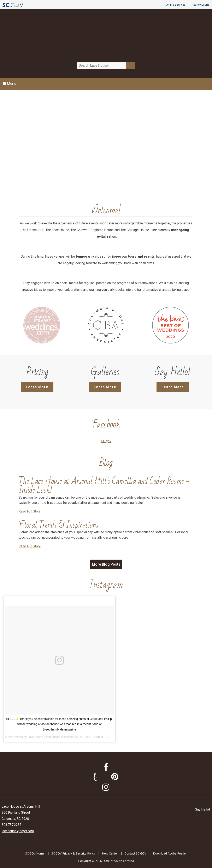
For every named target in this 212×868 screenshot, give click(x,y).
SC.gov (106, 441)
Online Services (176, 5)
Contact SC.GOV (135, 854)
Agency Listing (201, 5)
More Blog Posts (106, 564)
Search (131, 66)
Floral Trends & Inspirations (58, 525)
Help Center (110, 854)
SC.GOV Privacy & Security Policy (73, 854)
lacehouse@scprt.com (18, 831)
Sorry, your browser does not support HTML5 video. (106, 143)
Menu (10, 83)
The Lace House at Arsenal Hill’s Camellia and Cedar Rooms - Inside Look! (104, 486)
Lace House (35, 737)
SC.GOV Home (35, 854)
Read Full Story (30, 512)
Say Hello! (202, 810)
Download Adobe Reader (170, 854)
